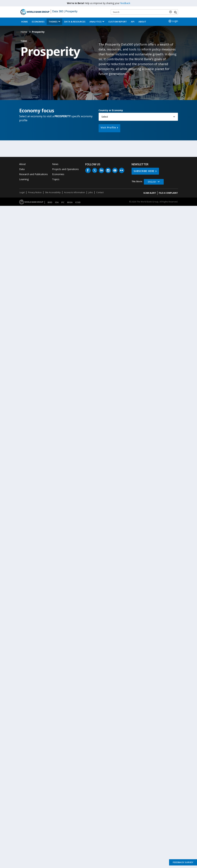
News (55, 164)
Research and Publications (33, 174)
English (152, 182)
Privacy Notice (35, 192)
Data (22, 169)
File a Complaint (168, 193)
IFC (63, 202)
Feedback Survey (183, 862)
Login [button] (173, 21)
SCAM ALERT (150, 193)
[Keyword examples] (144, 12)
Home (24, 22)
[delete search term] (171, 12)
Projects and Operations (65, 169)
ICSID (78, 202)
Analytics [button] (96, 22)
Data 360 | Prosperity (65, 11)
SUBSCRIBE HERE (144, 171)
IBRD (50, 202)
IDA (57, 202)
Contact (100, 192)
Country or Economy (111, 110)
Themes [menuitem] (53, 22)
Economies (38, 22)
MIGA (70, 202)
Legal (22, 192)
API (133, 22)
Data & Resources (75, 22)
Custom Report (118, 22)
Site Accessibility (53, 192)
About (142, 22)
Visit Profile (108, 127)
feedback (125, 3)
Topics (56, 179)
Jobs (91, 192)
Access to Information (75, 192)
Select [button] (105, 117)
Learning (24, 179)
